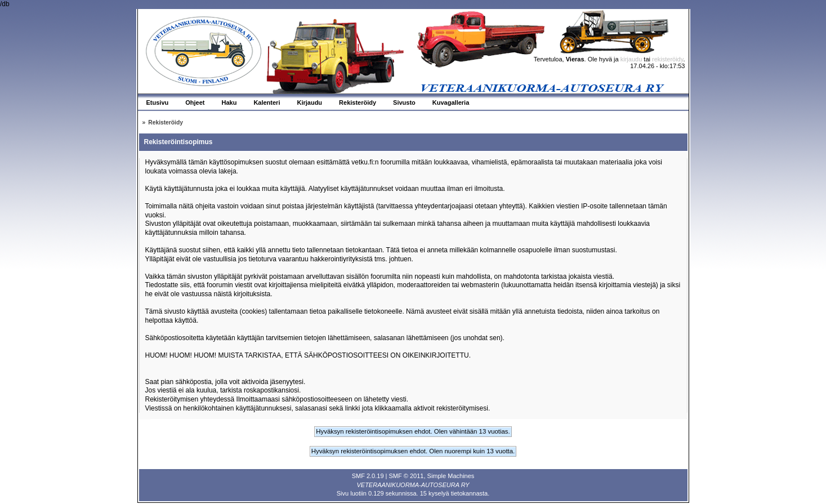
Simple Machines (451, 476)
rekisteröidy (668, 59)
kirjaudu (631, 59)
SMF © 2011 (407, 476)
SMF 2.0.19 (368, 476)
